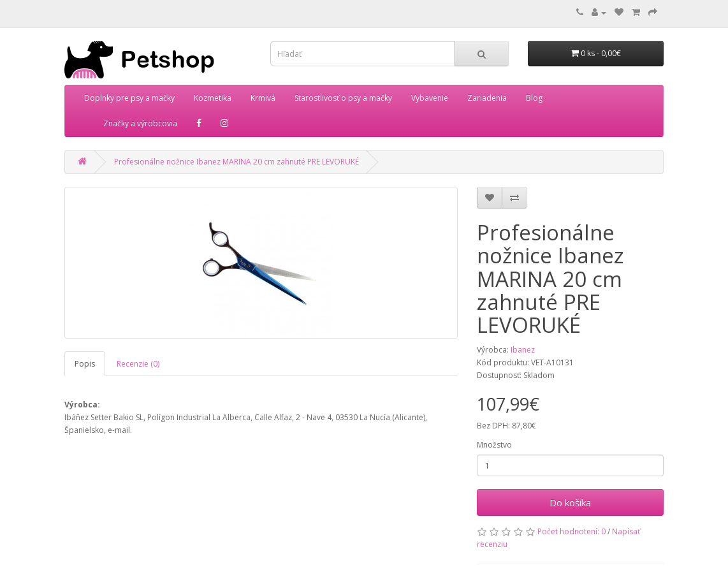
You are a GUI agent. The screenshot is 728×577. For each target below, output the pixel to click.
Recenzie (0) (138, 364)
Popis (85, 364)
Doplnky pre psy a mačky (129, 98)
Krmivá (263, 98)
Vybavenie (430, 98)
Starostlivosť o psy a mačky (343, 98)
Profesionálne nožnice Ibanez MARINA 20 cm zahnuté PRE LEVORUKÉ (237, 162)
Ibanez (523, 350)
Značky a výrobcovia (140, 123)
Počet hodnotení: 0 (571, 531)
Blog (534, 98)
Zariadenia (487, 98)
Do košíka (570, 502)
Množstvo (494, 445)
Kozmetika (213, 98)
